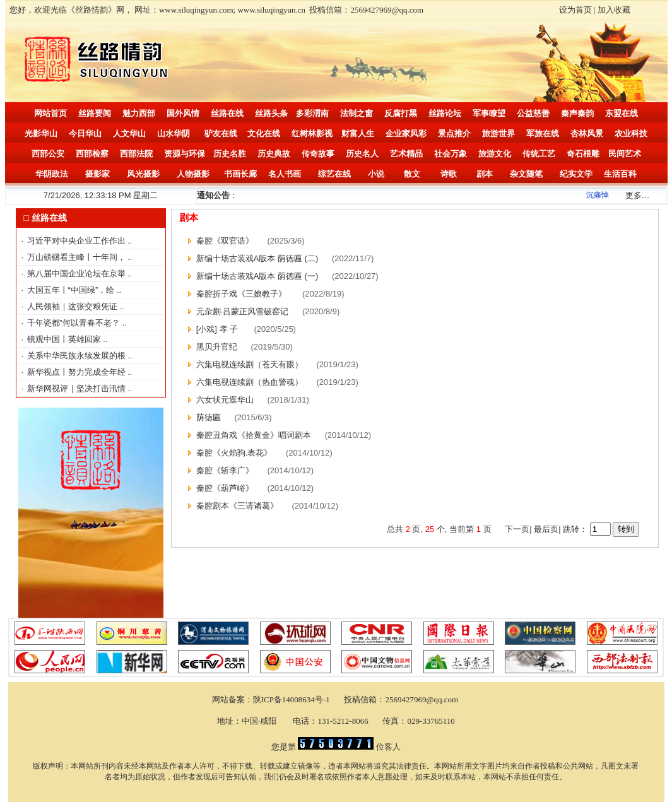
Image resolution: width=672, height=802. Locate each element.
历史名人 (362, 154)
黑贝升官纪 (217, 347)
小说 (376, 174)
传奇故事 (318, 154)
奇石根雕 (583, 154)
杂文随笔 (526, 174)
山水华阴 (174, 133)
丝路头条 (271, 113)
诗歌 (449, 174)
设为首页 (575, 10)
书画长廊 (240, 174)
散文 (412, 174)
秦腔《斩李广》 (225, 470)
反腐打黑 (401, 113)
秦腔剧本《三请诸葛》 (237, 506)
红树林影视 (312, 133)
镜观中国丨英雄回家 (65, 339)
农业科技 (631, 133)
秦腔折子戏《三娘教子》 (243, 294)
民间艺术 (625, 154)
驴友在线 (221, 133)
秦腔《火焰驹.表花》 (234, 453)
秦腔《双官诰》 (225, 241)
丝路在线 (227, 113)
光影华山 (41, 133)
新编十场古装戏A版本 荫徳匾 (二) (257, 258)
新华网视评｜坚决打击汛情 (78, 388)
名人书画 (285, 174)
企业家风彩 (406, 133)
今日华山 (85, 133)
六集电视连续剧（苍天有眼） (250, 364)
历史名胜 (230, 154)
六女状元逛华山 (225, 400)
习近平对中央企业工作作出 (78, 241)
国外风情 (183, 113)
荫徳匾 (209, 417)
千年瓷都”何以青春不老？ (75, 323)
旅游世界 (498, 133)
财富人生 (358, 133)
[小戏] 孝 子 (218, 329)
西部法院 (136, 154)
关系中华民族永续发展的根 (78, 356)
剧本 (485, 174)
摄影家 (97, 174)
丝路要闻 (95, 113)
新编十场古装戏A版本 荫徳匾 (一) (257, 276)
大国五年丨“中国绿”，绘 (72, 290)
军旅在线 (543, 133)
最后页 (545, 529)
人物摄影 (193, 174)
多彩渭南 (312, 113)
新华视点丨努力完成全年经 (78, 372)
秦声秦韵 (577, 113)
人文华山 (129, 133)
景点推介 (454, 133)
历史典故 (274, 154)
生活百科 (620, 174)
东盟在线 (622, 113)
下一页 (517, 529)
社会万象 (451, 154)
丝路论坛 (445, 113)
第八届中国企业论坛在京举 (78, 274)
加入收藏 (614, 10)
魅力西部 (139, 113)
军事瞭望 (489, 113)
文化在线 (264, 133)
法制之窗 (357, 113)
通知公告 (213, 195)
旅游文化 (495, 154)
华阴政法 (52, 174)
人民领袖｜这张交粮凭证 (74, 306)
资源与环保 (185, 154)
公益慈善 (533, 113)
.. (130, 241)
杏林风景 (587, 133)
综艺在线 (334, 174)
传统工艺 (539, 154)
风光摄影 (143, 174)
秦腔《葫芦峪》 (225, 488)
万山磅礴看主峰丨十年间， (78, 257)
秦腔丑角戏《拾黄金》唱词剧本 (254, 435)
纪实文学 (576, 174)
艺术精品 (406, 154)
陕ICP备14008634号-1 (292, 699)
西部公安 (48, 154)
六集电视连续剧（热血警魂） (250, 382)
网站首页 (50, 113)
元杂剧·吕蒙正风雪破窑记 (243, 311)
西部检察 (92, 154)
